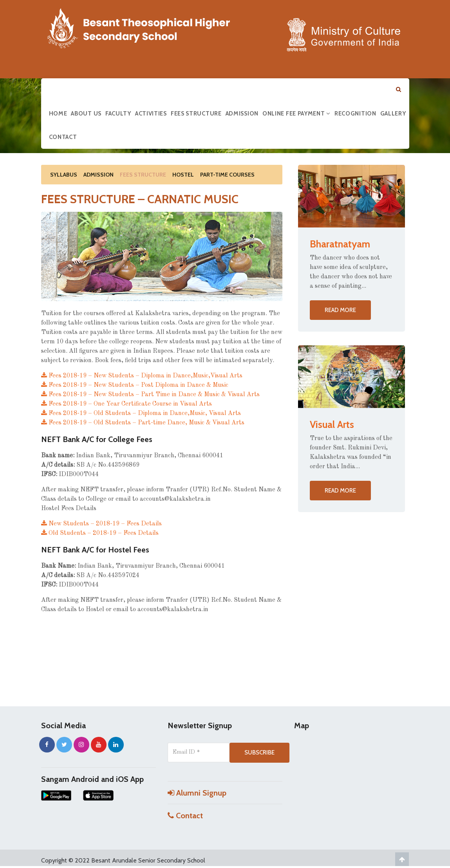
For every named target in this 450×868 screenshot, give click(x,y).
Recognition (355, 114)
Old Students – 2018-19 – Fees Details (100, 533)
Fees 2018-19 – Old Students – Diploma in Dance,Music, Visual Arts (141, 413)
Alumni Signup (197, 793)
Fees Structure (196, 114)
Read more (340, 310)
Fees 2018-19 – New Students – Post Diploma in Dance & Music (135, 385)
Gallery (393, 114)
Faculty (118, 114)
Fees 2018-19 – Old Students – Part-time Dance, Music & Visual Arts (143, 423)
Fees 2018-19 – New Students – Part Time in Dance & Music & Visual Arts (150, 395)
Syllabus (64, 175)
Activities (151, 114)
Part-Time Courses (227, 175)
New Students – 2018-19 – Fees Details (101, 524)
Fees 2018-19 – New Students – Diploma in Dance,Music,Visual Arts (142, 376)
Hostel (183, 175)
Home (58, 114)
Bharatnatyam (340, 244)
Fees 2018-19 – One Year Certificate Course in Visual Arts (127, 404)
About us (86, 114)
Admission (242, 114)
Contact (63, 137)
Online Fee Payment (296, 114)
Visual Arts (332, 424)
